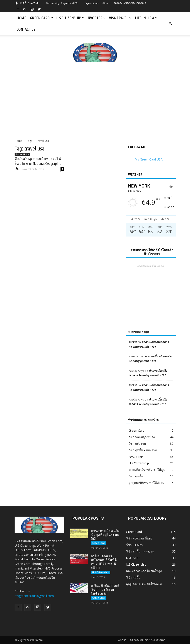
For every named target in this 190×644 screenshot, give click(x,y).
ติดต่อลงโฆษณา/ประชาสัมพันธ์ (130, 3)
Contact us (26, 29)
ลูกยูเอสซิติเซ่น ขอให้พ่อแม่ (146, 483)
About (106, 3)
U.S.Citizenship (70, 18)
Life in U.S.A (146, 18)
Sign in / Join (92, 3)
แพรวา (133, 342)
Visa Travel (120, 18)
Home (21, 18)
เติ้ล (17, 169)
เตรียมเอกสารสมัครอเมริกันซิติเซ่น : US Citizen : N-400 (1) (104, 562)
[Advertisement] (95, 103)
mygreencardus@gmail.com (34, 596)
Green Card (41, 18)
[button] (170, 24)
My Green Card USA (149, 159)
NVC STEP (97, 18)
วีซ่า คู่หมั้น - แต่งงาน (143, 450)
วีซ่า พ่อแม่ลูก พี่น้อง (142, 437)
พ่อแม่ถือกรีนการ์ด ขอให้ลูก (147, 470)
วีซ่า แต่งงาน (137, 444)
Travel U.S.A (22, 154)
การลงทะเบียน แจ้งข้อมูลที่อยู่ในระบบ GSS (105, 534)
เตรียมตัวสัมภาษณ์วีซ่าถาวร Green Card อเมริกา (105, 589)
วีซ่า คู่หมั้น (136, 476)
